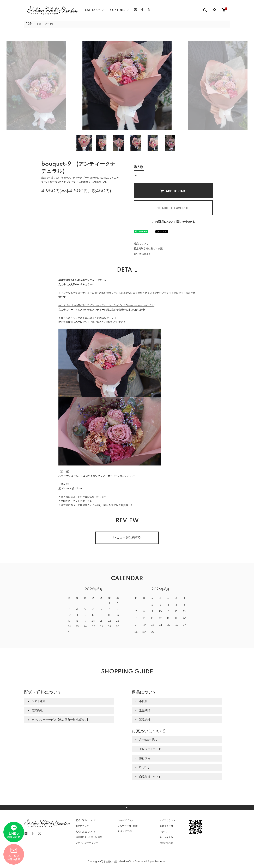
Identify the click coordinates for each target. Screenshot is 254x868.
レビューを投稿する (127, 538)
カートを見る (166, 837)
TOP (29, 24)
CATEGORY (92, 10)
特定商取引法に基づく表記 (148, 249)
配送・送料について (86, 820)
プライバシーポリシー (87, 843)
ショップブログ (125, 820)
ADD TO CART (173, 191)
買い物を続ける (142, 254)
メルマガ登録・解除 (128, 826)
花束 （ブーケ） (45, 24)
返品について (141, 244)
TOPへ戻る (127, 807)
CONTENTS (118, 10)
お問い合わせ (166, 843)
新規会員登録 (166, 826)
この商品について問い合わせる (173, 222)
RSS (120, 832)
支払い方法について (86, 832)
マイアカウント (167, 820)
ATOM (128, 832)
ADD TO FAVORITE (173, 208)
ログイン (164, 832)
